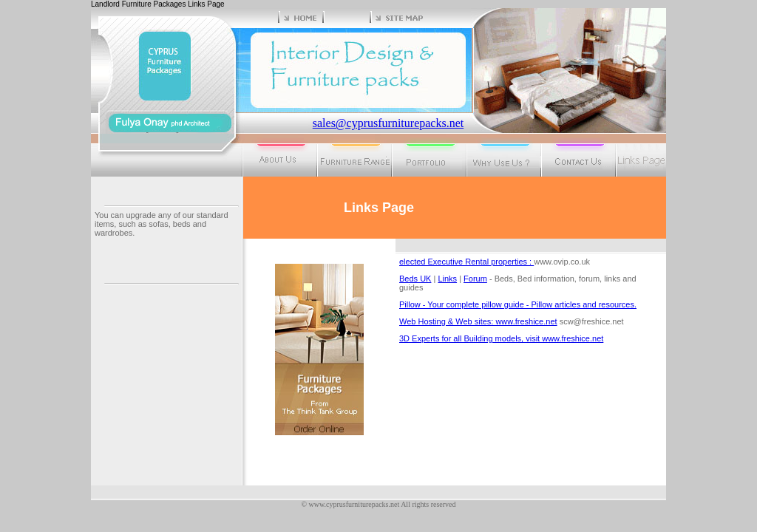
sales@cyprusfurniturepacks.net (388, 123)
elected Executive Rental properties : (466, 262)
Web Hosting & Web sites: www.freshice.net (478, 321)
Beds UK (415, 279)
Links (447, 279)
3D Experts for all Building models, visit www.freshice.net (501, 338)
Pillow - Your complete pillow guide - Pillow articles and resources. (518, 304)
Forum (475, 279)
